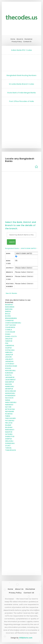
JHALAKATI (9, 359)
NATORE (8, 407)
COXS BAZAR (10, 332)
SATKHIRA (9, 434)
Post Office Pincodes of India (21, 101)
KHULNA (8, 368)
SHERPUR (8, 439)
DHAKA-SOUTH (11, 336)
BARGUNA (9, 309)
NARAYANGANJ (11, 402)
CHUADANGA (10, 327)
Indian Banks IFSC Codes (22, 50)
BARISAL (8, 311)
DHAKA (8, 334)
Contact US (27, 42)
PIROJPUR (9, 423)
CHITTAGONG (10, 325)
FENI (7, 343)
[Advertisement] (22, 62)
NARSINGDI (9, 405)
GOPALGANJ (10, 350)
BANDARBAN (10, 307)
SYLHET (8, 446)
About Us (20, 39)
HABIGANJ (9, 352)
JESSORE (8, 357)
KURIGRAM (9, 373)
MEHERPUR (9, 389)
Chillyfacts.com (26, 638)
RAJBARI (8, 425)
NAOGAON (9, 398)
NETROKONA (10, 409)
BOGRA (8, 316)
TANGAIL (8, 448)
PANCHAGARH (10, 418)
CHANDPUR (9, 321)
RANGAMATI (10, 430)
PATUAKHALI (10, 421)
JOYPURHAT (10, 364)
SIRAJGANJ (9, 441)
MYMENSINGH (10, 396)
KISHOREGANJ (10, 371)
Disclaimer (28, 39)
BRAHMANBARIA (11, 318)
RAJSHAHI (9, 427)
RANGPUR (9, 432)
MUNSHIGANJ (10, 393)
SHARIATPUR (10, 436)
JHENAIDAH (9, 361)
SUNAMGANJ (10, 443)
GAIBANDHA (10, 346)
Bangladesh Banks (12, 248)
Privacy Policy (17, 42)
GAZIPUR (8, 348)
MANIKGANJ (10, 386)
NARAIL (8, 400)
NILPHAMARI (10, 411)
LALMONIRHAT (10, 380)
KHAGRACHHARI (11, 366)
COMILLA (9, 330)
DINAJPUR (9, 339)
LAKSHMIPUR (10, 377)
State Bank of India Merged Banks (21, 93)
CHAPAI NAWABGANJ (13, 323)
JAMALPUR (9, 355)
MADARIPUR (10, 382)
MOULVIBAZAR (10, 391)
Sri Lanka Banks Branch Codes (21, 84)
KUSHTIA (8, 375)
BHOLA (8, 314)
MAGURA (8, 384)
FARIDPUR (9, 341)
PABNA (8, 416)
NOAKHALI (9, 414)
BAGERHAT (9, 305)
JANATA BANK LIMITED (28, 248)
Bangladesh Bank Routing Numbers (21, 75)
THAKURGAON (10, 450)
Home (13, 39)
